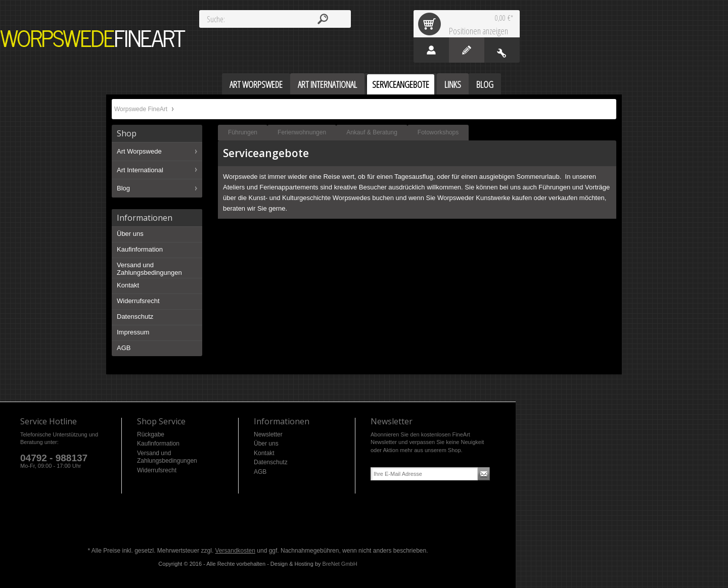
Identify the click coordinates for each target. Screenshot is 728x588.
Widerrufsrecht (138, 301)
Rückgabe (151, 434)
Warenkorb (431, 24)
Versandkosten (235, 551)
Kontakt (128, 285)
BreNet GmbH (340, 564)
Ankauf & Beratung (372, 132)
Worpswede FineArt (93, 39)
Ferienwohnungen (302, 132)
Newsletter (268, 434)
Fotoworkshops (438, 132)
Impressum (133, 332)
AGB (124, 348)
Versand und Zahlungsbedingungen (149, 269)
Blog (123, 188)
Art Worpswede (139, 151)
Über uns (130, 234)
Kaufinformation (140, 249)
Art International (140, 170)
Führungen (243, 132)
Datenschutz (135, 316)
